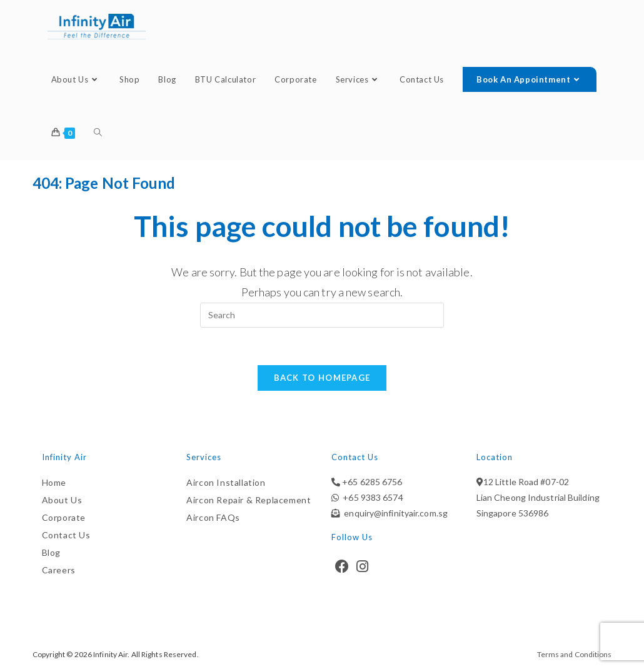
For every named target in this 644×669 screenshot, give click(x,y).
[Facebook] (342, 566)
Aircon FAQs (213, 517)
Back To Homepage (322, 378)
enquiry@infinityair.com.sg (394, 513)
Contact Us (66, 535)
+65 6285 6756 (371, 482)
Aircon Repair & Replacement (249, 500)
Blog (51, 552)
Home (54, 482)
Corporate (64, 517)
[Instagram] (362, 566)
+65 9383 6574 (371, 497)
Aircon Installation (226, 482)
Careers (59, 570)
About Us (62, 500)
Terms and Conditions (575, 654)
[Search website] (98, 133)
